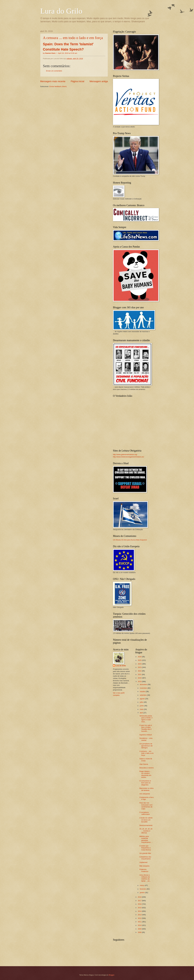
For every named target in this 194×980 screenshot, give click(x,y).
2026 (140, 657)
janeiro (142, 893)
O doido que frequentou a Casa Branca (145, 848)
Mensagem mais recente (53, 81)
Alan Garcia (144, 764)
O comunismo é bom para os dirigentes (145, 783)
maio (142, 709)
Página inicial (77, 81)
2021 (140, 674)
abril (142, 713)
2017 (140, 901)
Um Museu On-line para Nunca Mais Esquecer (130, 540)
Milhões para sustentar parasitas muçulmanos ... (146, 839)
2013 (140, 915)
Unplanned (143, 862)
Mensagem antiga (99, 81)
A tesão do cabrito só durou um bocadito (146, 820)
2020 (140, 678)
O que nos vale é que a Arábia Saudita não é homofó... (146, 728)
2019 (140, 682)
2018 (140, 897)
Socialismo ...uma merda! (146, 739)
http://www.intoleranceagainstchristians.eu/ (128, 457)
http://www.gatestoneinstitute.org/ (125, 454)
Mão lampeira (144, 866)
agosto (142, 699)
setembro (143, 695)
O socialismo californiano (145, 813)
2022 (140, 671)
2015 (140, 908)
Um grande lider (145, 853)
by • (60, 53)
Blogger (112, 975)
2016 (140, 904)
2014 (140, 911)
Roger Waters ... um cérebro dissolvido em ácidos (145, 774)
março (142, 885)
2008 (140, 932)
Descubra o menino (147, 768)
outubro (143, 691)
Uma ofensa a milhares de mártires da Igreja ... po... (145, 878)
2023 (140, 667)
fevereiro (143, 889)
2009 (140, 929)
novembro (144, 688)
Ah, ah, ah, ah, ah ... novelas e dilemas (146, 831)
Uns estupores (145, 794)
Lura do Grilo (61, 11)
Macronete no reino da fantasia (146, 789)
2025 (140, 660)
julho (142, 702)
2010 (140, 925)
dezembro (144, 684)
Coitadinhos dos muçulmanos (145, 858)
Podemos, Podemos (144, 870)
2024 (140, 664)
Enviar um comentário (54, 71)
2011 (140, 922)
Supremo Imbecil (146, 735)
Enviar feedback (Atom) (58, 86)
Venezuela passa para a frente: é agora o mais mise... (146, 719)
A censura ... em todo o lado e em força (73, 38)
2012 (140, 918)
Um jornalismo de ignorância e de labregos (146, 746)
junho (142, 706)
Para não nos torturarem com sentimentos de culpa (146, 806)
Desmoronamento (146, 825)
